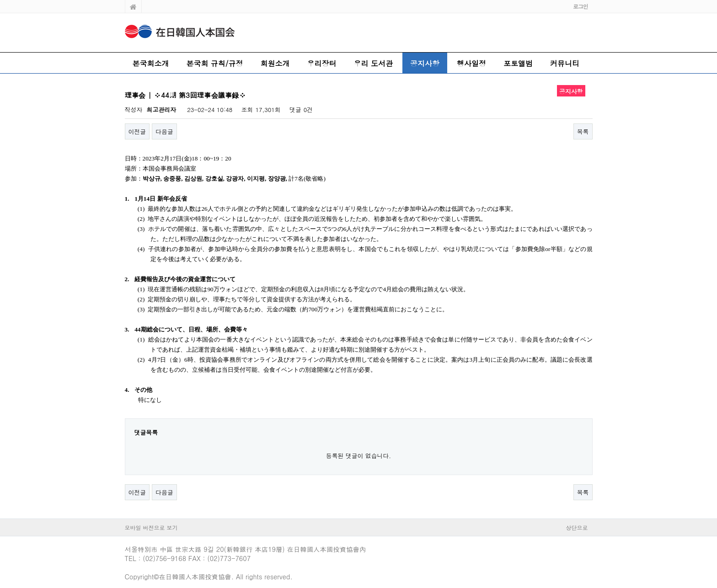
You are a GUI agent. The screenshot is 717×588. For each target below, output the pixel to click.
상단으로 (577, 527)
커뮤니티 (565, 63)
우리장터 (322, 63)
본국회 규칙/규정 (215, 63)
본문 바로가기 (0, 0)
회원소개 (275, 63)
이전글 (137, 131)
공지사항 (425, 63)
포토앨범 (518, 63)
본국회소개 (151, 63)
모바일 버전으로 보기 (151, 527)
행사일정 (471, 63)
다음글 (164, 131)
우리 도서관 (373, 63)
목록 (583, 131)
